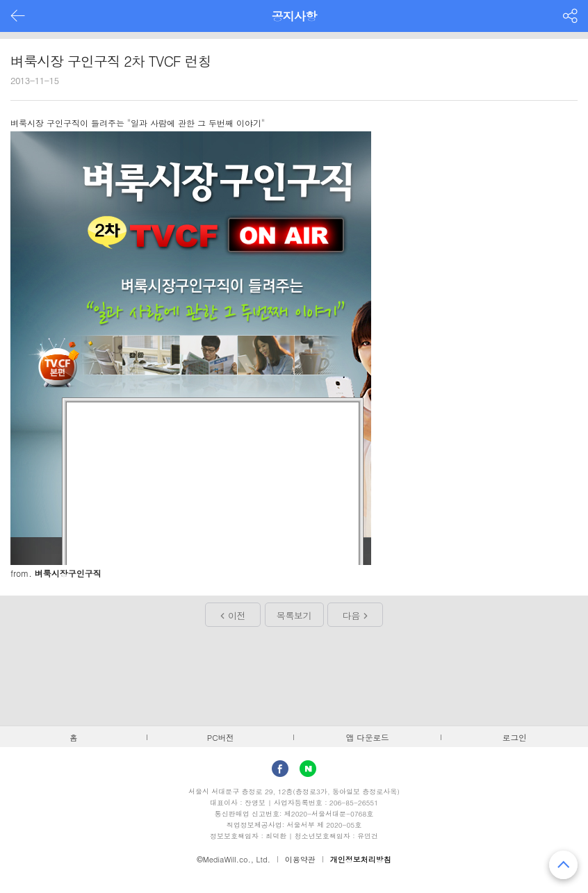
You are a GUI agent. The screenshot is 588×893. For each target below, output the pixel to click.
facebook (280, 769)
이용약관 (300, 859)
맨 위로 (563, 865)
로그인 (515, 737)
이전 (237, 615)
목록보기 (294, 615)
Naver (308, 769)
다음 (351, 615)
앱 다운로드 (368, 737)
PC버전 (221, 737)
